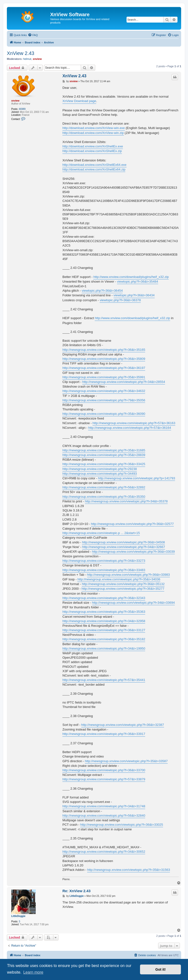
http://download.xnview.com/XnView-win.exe (94, 128)
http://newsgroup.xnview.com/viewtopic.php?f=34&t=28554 (124, 382)
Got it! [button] (161, 969)
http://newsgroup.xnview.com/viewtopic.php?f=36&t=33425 (104, 464)
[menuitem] (33, 35)
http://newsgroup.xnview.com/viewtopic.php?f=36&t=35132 (123, 584)
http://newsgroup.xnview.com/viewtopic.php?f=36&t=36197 (104, 368)
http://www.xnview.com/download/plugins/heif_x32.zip (131, 277)
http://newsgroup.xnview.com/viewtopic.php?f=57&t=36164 (129, 428)
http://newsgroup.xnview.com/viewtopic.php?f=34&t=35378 (126, 501)
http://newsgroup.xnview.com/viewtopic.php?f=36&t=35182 (104, 639)
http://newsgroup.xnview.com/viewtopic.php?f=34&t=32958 (104, 621)
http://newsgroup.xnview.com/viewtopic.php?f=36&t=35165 (104, 350)
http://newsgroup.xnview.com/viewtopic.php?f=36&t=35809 (104, 359)
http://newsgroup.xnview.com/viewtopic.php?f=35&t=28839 (104, 455)
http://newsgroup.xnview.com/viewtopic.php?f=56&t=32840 (104, 816)
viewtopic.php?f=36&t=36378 (120, 300)
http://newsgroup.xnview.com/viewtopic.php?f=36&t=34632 (104, 391)
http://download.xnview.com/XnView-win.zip (93, 133)
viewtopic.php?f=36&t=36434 (134, 295)
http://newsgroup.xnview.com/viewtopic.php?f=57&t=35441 (104, 680)
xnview (37, 59)
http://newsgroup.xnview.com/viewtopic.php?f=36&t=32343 (104, 598)
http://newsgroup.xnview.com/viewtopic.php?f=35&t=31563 (129, 870)
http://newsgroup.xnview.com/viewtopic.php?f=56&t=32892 (104, 487)
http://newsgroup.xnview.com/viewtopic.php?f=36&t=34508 (123, 542)
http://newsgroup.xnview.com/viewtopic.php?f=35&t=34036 (119, 579)
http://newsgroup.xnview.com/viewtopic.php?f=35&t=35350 (104, 497)
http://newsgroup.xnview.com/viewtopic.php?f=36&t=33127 (104, 630)
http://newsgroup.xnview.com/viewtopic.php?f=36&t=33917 (104, 734)
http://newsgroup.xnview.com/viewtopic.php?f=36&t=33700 (104, 770)
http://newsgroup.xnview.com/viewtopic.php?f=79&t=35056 (104, 400)
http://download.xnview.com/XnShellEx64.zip (94, 169)
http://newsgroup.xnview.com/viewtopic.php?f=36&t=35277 (123, 589)
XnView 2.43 (21, 53)
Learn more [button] (33, 972)
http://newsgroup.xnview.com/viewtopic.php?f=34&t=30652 (104, 852)
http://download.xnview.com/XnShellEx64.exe (94, 165)
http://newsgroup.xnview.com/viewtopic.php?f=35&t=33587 (126, 761)
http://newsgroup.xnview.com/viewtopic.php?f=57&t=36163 (134, 423)
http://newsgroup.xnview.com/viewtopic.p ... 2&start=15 (101, 533)
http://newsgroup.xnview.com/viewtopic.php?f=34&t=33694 (133, 603)
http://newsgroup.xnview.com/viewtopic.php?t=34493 (100, 474)
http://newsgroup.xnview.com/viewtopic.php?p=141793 (137, 478)
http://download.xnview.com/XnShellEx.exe (93, 146)
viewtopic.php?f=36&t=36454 (102, 291)
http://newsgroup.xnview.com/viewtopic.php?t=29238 (100, 469)
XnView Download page (79, 101)
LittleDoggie (18, 916)
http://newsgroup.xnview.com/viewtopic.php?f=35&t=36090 (104, 414)
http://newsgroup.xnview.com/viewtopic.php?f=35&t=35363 (104, 612)
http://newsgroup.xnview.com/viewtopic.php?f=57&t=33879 (104, 779)
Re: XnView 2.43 (76, 891)
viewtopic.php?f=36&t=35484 (138, 281)
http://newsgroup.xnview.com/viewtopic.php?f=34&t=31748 (104, 806)
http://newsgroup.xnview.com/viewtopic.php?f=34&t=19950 (104, 648)
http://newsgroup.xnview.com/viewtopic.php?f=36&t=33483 (104, 570)
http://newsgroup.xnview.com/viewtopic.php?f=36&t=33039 (133, 552)
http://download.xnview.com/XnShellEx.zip (92, 151)
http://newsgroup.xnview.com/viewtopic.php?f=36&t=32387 (123, 725)
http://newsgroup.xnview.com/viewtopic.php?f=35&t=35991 (104, 377)
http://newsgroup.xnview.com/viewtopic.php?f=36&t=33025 (122, 825)
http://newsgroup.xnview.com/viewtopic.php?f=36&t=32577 (132, 524)
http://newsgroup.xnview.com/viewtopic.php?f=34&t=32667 (124, 547)
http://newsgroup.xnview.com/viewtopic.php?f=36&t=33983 (129, 575)
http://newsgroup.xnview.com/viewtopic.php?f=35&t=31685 (104, 450)
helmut (27, 59)
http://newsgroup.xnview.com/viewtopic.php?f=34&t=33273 (104, 561)
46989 (22, 109)
